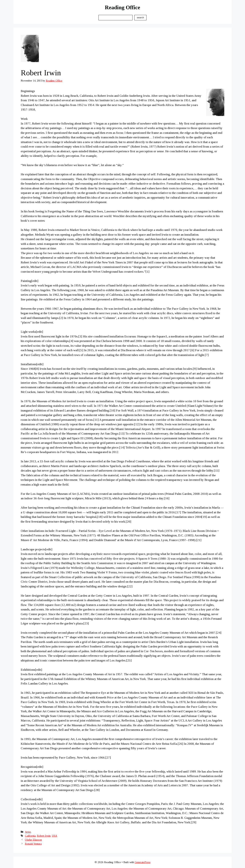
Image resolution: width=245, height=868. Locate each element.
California (30, 836)
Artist (28, 832)
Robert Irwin (44, 836)
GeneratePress (143, 862)
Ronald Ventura (33, 844)
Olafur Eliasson (33, 840)
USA (54, 836)
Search (140, 18)
